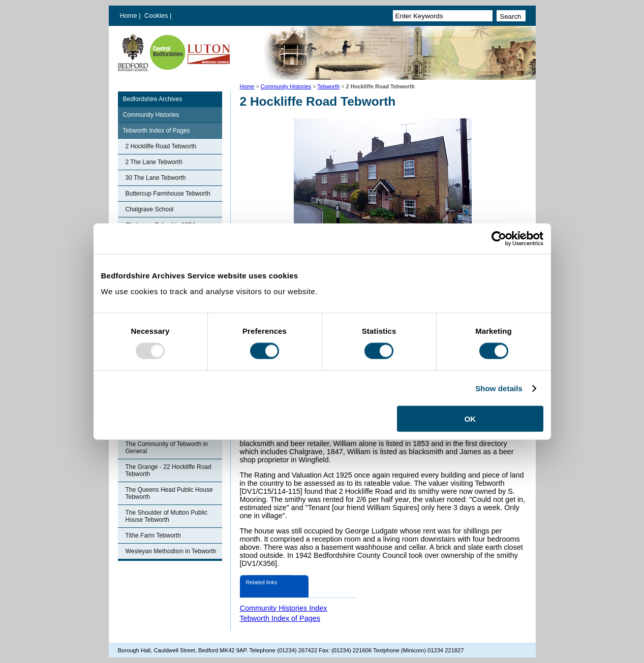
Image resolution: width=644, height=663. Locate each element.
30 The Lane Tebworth (156, 178)
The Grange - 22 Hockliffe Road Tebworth (168, 470)
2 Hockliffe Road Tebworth (161, 146)
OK (470, 419)
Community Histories (286, 86)
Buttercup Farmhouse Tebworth (168, 194)
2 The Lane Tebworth (154, 162)
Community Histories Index (284, 608)
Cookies (157, 15)
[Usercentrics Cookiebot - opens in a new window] (499, 238)
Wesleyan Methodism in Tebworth (171, 551)
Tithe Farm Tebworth (153, 535)
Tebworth (328, 86)
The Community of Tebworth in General (167, 448)
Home (129, 15)
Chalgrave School (150, 209)
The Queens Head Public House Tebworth (169, 493)
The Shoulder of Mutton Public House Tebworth (166, 516)
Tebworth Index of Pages (157, 131)
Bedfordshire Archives (153, 99)
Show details (499, 388)
